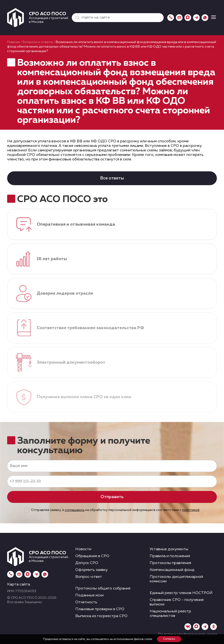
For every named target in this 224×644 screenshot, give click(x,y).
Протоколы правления (170, 563)
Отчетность (86, 602)
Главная (13, 42)
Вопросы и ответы (38, 42)
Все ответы (112, 178)
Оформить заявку (92, 570)
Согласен (169, 639)
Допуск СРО (87, 563)
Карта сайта (19, 585)
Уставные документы (169, 549)
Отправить (112, 497)
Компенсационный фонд (172, 570)
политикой (191, 510)
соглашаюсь (75, 510)
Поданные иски (89, 595)
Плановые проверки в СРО (100, 609)
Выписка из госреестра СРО (101, 616)
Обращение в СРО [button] (92, 556)
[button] (76, 18)
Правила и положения (170, 556)
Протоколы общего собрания (103, 589)
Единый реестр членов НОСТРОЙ (181, 593)
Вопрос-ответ (89, 577)
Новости (83, 549)
